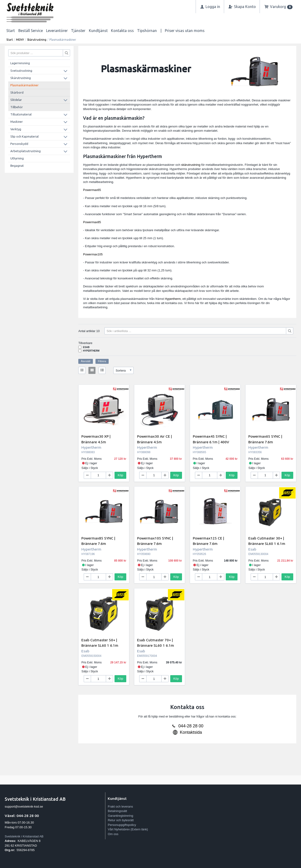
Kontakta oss (122, 31)
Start (11, 31)
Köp (121, 475)
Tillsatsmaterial (21, 114)
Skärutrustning (37, 40)
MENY (20, 40)
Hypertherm (173, 299)
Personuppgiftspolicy (122, 825)
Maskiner (17, 122)
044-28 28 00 (191, 726)
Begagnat (17, 166)
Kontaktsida (191, 732)
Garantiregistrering (120, 816)
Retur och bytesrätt (121, 820)
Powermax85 (92, 222)
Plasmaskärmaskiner (24, 85)
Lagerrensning (20, 63)
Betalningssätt (117, 811)
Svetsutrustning (21, 71)
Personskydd (19, 144)
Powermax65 (92, 190)
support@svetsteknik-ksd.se (24, 807)
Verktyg (16, 129)
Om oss (113, 834)
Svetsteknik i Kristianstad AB (24, 836)
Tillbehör (17, 107)
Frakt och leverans (120, 807)
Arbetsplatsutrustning (26, 151)
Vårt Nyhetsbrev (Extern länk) (128, 829)
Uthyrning (17, 158)
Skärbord (17, 92)
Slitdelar (16, 100)
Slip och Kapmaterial (24, 136)
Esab (86, 347)
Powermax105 (93, 254)
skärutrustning (191, 165)
